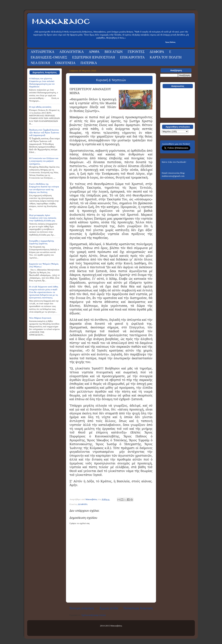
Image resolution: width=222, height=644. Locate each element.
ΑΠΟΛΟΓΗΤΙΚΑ (72, 52)
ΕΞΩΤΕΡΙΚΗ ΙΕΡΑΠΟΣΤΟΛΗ (94, 57)
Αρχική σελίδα (109, 608)
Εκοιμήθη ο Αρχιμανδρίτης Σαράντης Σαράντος (42, 242)
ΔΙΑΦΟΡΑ (157, 52)
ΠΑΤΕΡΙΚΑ (89, 63)
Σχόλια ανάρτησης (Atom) (94, 615)
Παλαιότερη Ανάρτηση (138, 608)
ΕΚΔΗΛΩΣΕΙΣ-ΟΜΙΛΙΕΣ (49, 57)
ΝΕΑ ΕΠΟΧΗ (40, 63)
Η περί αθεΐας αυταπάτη (40, 107)
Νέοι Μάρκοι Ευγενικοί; (40, 318)
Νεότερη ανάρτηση (82, 608)
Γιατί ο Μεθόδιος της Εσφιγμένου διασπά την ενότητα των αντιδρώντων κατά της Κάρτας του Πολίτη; (44, 188)
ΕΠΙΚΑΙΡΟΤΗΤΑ (132, 57)
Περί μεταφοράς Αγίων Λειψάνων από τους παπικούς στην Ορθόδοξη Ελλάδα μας (43, 218)
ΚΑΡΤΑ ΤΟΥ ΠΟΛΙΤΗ (166, 57)
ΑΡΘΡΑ (94, 52)
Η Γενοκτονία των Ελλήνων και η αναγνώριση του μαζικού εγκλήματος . (44, 161)
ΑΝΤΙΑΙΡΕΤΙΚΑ (43, 52)
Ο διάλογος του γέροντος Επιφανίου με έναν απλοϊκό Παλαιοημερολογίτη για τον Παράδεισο (42, 83)
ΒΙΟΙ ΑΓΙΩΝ (114, 52)
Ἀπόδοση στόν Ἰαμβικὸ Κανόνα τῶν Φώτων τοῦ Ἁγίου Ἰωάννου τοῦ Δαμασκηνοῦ (44, 133)
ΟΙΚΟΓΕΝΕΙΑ (65, 63)
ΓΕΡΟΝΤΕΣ (136, 52)
